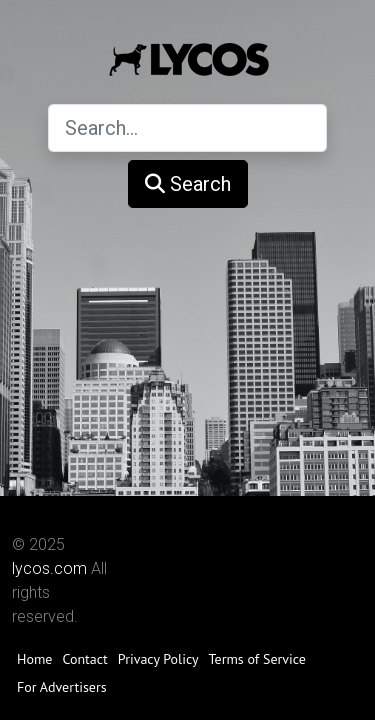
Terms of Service (257, 659)
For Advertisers (62, 687)
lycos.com (49, 568)
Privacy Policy (158, 659)
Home (34, 659)
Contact (84, 659)
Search (188, 184)
